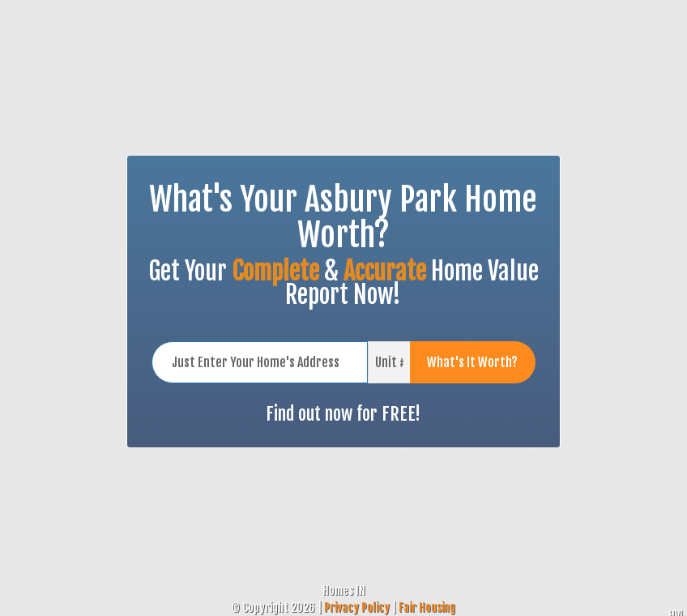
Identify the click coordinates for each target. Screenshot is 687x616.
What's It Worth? (472, 362)
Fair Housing (427, 607)
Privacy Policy (357, 607)
